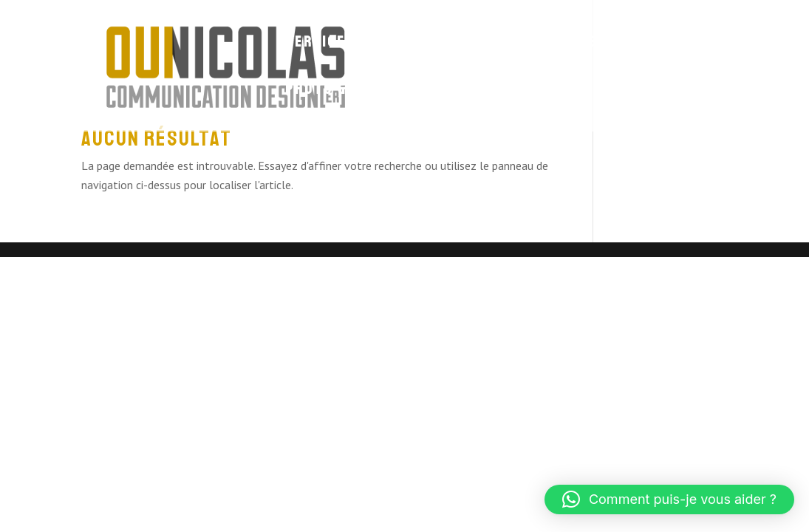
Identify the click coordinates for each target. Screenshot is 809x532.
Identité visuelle (528, 44)
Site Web (407, 44)
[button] (669, 499)
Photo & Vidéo (340, 91)
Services (320, 44)
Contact (445, 91)
